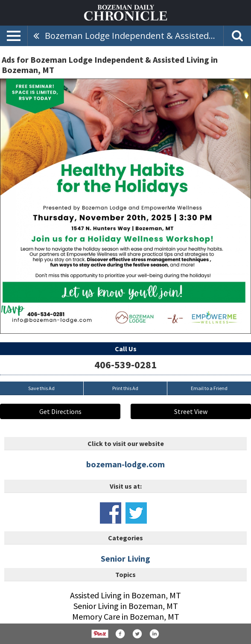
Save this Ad (41, 388)
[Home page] (125, 12)
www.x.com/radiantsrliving (136, 513)
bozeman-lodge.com (125, 464)
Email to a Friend (209, 388)
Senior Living (125, 558)
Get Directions (60, 411)
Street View (191, 411)
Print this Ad (125, 388)
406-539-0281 (125, 365)
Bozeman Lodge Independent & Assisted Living (134, 36)
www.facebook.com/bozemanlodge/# (111, 513)
